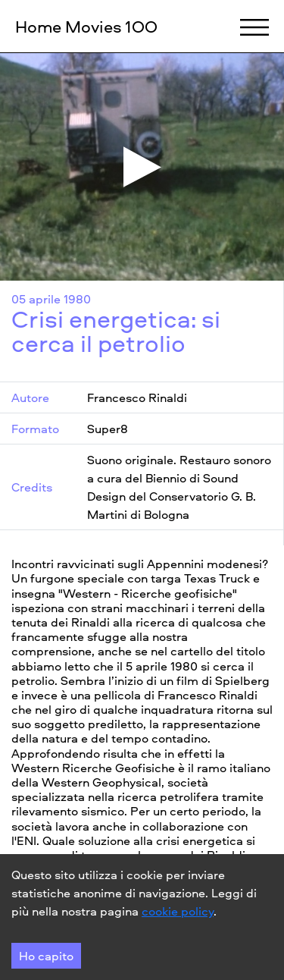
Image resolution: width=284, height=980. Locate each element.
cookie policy (178, 911)
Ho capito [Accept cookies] (46, 956)
